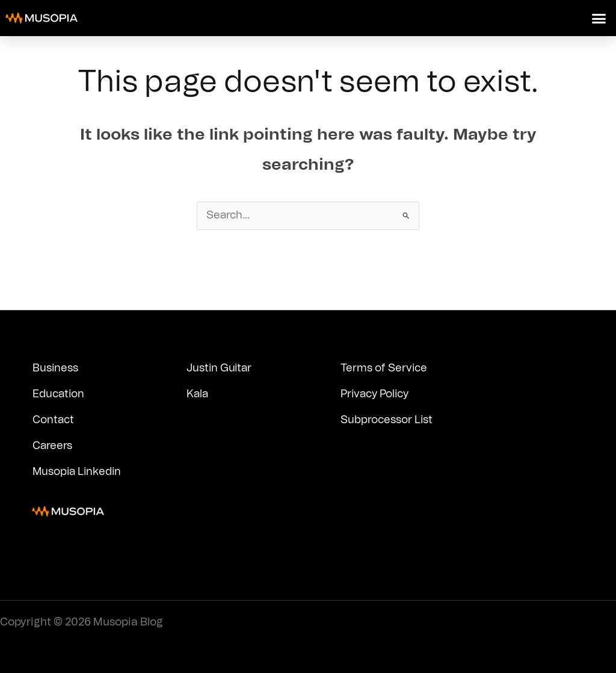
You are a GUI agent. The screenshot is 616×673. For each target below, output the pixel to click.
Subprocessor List (387, 420)
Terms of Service (384, 368)
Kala (198, 394)
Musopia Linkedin (78, 472)
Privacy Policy (377, 394)
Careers (53, 446)
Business (56, 368)
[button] (599, 18)
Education (59, 394)
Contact (54, 420)
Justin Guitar (220, 368)
